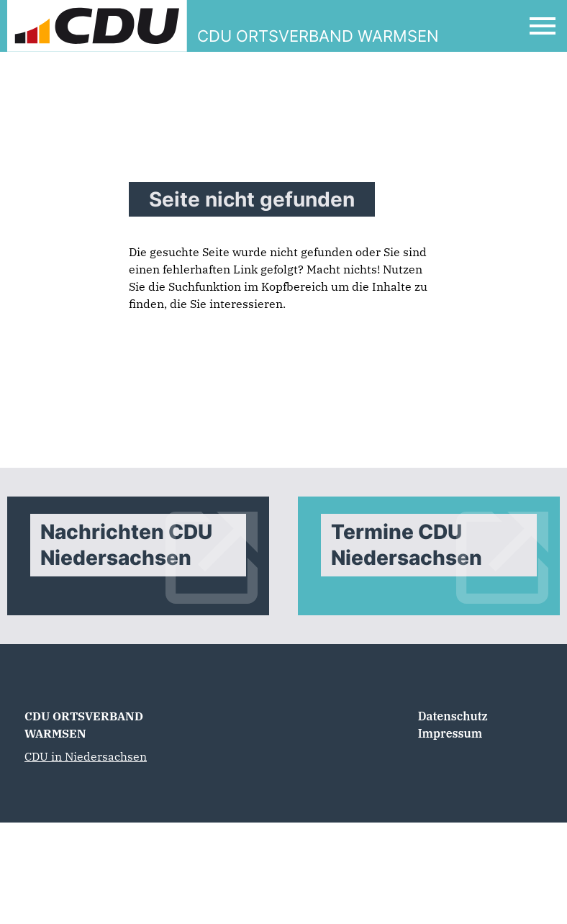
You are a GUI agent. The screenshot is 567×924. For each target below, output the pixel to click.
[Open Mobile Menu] (543, 26)
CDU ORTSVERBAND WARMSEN (84, 725)
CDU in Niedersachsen (86, 756)
